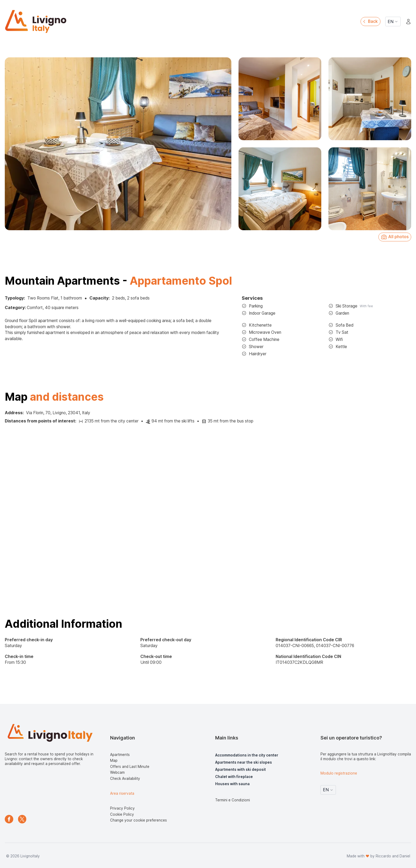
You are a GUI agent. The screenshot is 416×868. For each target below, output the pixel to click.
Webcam (117, 772)
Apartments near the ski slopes (244, 762)
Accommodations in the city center (247, 755)
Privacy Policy (122, 808)
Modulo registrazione (339, 773)
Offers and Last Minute (130, 767)
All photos (395, 237)
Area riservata (122, 793)
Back (370, 21)
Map (114, 760)
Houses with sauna (232, 784)
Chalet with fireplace (234, 777)
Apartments (120, 755)
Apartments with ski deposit (241, 769)
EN (393, 22)
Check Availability (125, 779)
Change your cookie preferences (138, 820)
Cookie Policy (122, 814)
